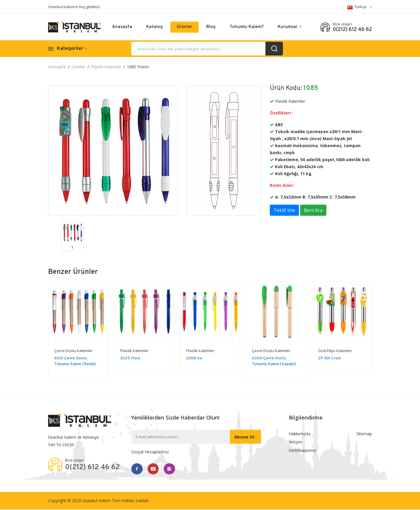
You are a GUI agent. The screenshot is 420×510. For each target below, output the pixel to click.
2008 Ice (194, 358)
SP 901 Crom (329, 358)
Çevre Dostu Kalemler (73, 351)
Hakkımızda (300, 434)
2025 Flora (130, 358)
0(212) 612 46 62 (352, 30)
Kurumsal (290, 27)
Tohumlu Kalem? (247, 27)
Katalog (154, 27)
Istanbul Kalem (97, 501)
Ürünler (184, 27)
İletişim (295, 443)
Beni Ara (313, 210)
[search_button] (274, 49)
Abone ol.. (245, 437)
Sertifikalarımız (302, 451)
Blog (211, 27)
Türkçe (359, 7)
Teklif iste (284, 210)
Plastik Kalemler (106, 67)
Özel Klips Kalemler (335, 351)
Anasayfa (122, 27)
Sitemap (364, 434)
